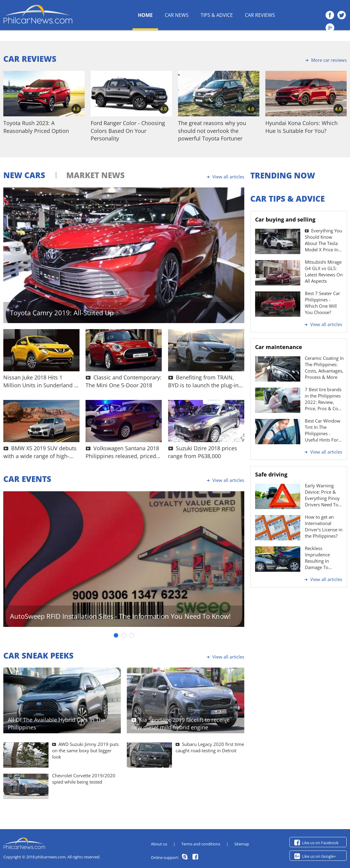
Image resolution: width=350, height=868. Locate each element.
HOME (145, 15)
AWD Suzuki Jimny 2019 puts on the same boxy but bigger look (85, 750)
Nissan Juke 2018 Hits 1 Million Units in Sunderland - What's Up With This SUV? (40, 381)
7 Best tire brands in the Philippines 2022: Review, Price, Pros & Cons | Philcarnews (324, 399)
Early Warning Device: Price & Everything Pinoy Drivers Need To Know (322, 495)
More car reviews (325, 60)
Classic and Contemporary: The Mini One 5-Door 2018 (123, 381)
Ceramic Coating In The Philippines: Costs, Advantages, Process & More (324, 368)
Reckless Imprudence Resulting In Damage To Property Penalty (322, 558)
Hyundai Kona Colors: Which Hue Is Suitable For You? (302, 127)
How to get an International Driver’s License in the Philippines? (324, 526)
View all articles (225, 177)
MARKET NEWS (95, 175)
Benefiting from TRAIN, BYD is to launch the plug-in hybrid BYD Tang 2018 (203, 381)
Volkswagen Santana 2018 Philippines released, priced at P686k (122, 452)
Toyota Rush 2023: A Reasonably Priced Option (36, 127)
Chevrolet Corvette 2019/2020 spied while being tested (84, 779)
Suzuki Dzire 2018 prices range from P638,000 (203, 452)
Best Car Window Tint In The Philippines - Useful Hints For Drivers (323, 430)
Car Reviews (260, 15)
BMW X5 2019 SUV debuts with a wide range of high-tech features (40, 452)
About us (159, 844)
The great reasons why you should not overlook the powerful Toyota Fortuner (212, 131)
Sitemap (242, 844)
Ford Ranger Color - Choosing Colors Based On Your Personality (128, 131)
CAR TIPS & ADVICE (287, 199)
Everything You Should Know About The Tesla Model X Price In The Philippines (323, 240)
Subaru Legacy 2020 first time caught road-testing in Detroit (210, 747)
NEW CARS (24, 175)
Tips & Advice (217, 15)
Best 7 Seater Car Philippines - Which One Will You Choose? (322, 303)
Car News (177, 15)
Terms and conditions (201, 844)
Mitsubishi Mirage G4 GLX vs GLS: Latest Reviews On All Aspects (324, 271)
